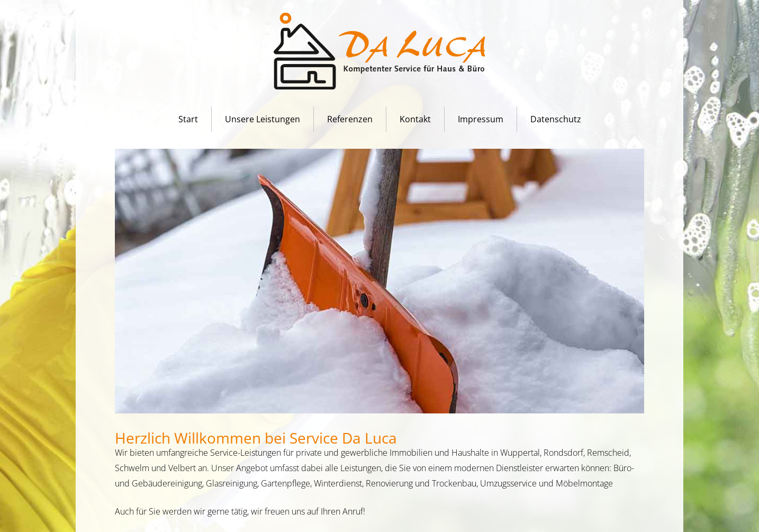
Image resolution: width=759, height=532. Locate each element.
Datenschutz (556, 119)
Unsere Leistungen (263, 119)
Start (188, 119)
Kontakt (415, 119)
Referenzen (350, 119)
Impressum (481, 119)
